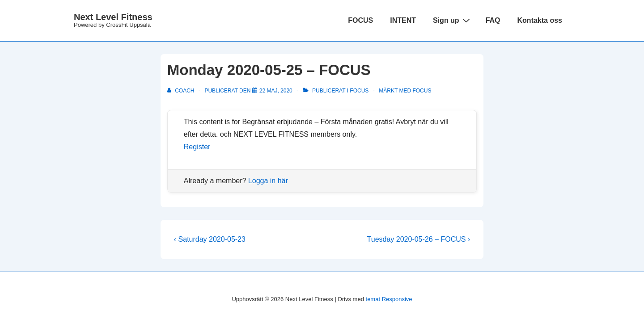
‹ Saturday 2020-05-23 (210, 239)
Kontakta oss (540, 20)
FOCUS (360, 20)
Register (197, 147)
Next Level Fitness (113, 17)
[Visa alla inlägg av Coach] (182, 91)
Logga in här (268, 181)
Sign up (453, 20)
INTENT (403, 20)
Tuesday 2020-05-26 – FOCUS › (419, 239)
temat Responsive (389, 299)
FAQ (493, 20)
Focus (359, 91)
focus (422, 91)
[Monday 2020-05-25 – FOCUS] (276, 91)
